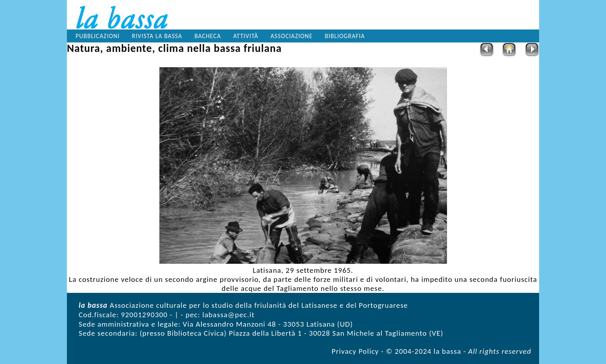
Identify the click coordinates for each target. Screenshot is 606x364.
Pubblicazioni (98, 36)
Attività (246, 36)
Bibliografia (345, 36)
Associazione (292, 36)
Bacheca (208, 36)
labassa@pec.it (228, 315)
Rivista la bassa (157, 36)
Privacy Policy (355, 351)
